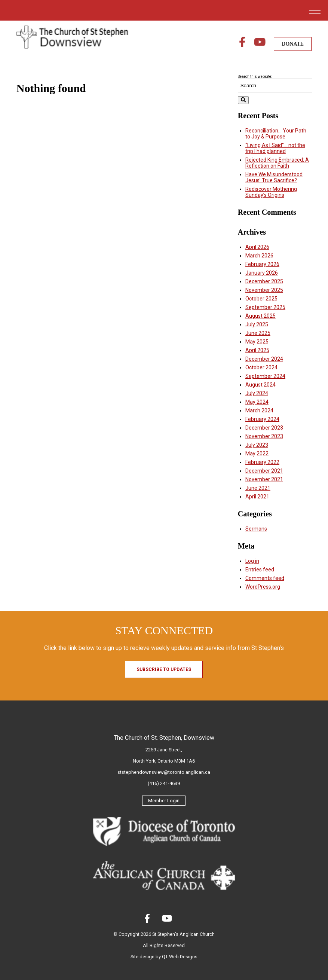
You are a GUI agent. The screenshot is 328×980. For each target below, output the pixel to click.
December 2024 (264, 359)
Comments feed (265, 578)
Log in (252, 561)
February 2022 (262, 462)
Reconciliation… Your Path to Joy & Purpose (276, 134)
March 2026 (259, 256)
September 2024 (265, 376)
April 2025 (257, 350)
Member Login (164, 801)
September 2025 (265, 307)
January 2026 (262, 273)
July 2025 (257, 324)
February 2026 (262, 264)
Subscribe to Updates (164, 669)
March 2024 (259, 410)
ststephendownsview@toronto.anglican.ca (164, 772)
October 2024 (261, 367)
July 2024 (257, 393)
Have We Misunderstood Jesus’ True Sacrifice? (274, 177)
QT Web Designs (180, 957)
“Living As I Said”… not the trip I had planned (275, 148)
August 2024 (260, 385)
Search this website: (255, 77)
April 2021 (257, 497)
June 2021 (258, 488)
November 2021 (264, 479)
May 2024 (257, 402)
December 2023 (264, 428)
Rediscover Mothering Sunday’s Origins (271, 192)
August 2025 (260, 316)
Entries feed (260, 570)
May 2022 (257, 454)
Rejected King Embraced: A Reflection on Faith (277, 163)
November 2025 (264, 290)
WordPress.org (263, 587)
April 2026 (257, 247)
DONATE (293, 44)
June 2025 (258, 333)
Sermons (256, 529)
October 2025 (261, 299)
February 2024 (262, 419)
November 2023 (264, 436)
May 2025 (257, 342)
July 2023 (257, 445)
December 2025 (264, 281)
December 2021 (264, 471)
